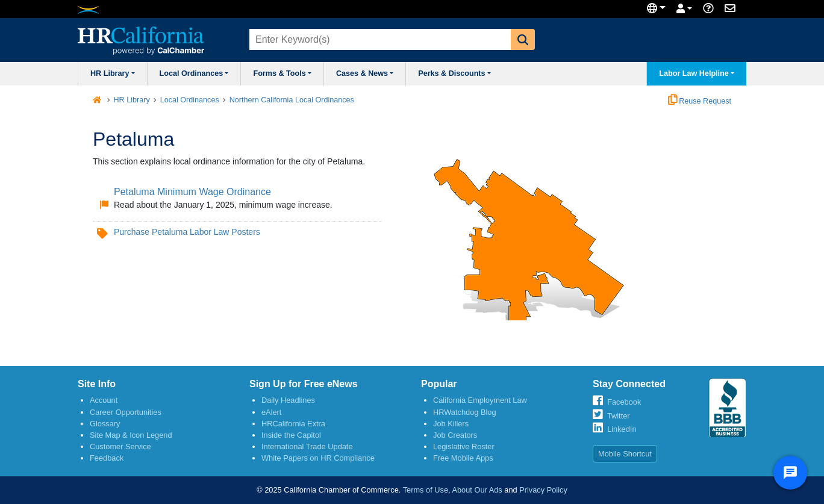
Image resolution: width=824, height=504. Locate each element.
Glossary (105, 424)
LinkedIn (622, 429)
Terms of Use (426, 490)
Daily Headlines (288, 400)
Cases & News (365, 73)
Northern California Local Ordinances (292, 100)
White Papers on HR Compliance (318, 458)
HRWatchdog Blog (465, 412)
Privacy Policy (543, 490)
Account (104, 400)
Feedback (107, 458)
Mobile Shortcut (625, 454)
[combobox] (379, 39)
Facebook (624, 402)
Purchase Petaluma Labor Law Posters (187, 232)
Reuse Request (700, 101)
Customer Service (120, 446)
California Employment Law (480, 400)
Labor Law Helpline (697, 73)
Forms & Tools (282, 73)
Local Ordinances (194, 73)
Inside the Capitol (291, 435)
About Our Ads (477, 490)
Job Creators (455, 435)
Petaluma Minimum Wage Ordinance (192, 192)
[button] (523, 39)
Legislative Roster (464, 446)
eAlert (271, 412)
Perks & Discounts (454, 73)
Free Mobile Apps (463, 458)
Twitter (619, 416)
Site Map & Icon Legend (131, 435)
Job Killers (451, 424)
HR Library (113, 73)
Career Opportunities (126, 412)
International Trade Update (307, 446)
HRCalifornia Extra (293, 424)
